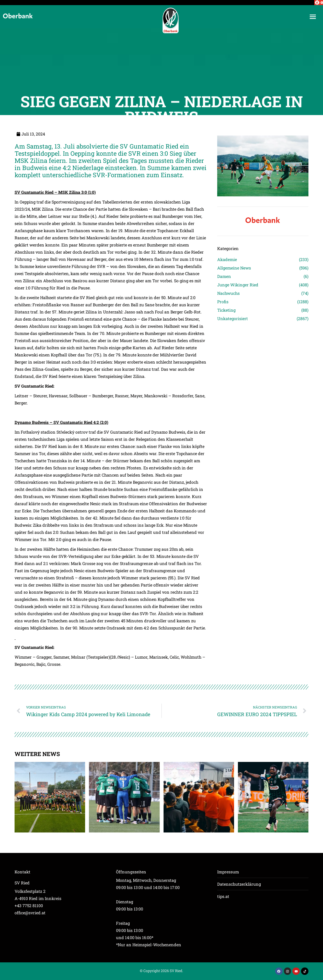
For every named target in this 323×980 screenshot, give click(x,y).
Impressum (228, 872)
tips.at (223, 896)
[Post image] (50, 797)
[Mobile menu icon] (313, 17)
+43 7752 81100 (29, 905)
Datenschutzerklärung (239, 884)
